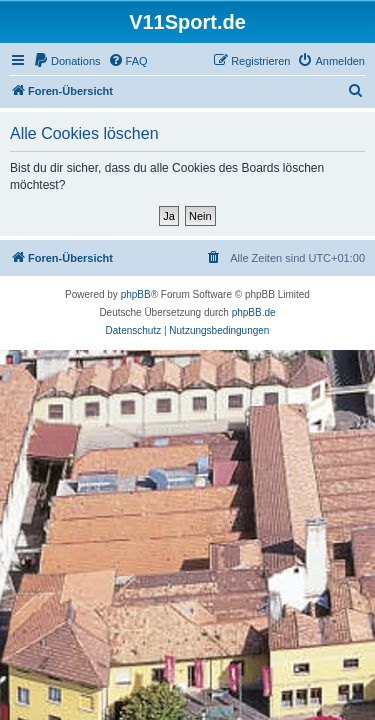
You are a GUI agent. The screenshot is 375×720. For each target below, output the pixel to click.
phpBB (136, 294)
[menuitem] (67, 61)
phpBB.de (254, 312)
